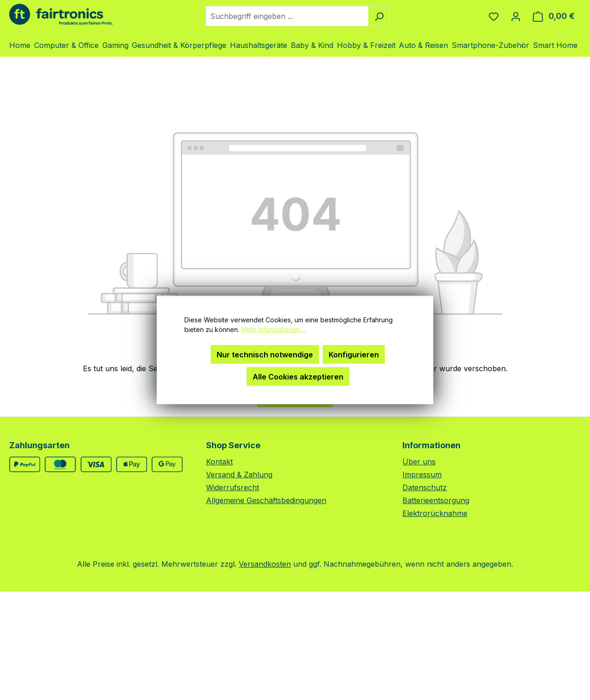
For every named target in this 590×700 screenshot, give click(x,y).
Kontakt (219, 462)
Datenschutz (425, 487)
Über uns (419, 462)
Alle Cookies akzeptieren (298, 377)
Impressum (422, 475)
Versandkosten (265, 564)
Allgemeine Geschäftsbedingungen (266, 500)
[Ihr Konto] (516, 16)
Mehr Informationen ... (274, 329)
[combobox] (287, 16)
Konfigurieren (354, 355)
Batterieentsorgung (436, 500)
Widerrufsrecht (233, 487)
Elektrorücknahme (435, 513)
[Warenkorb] (554, 16)
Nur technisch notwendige (265, 355)
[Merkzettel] (494, 16)
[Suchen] (379, 16)
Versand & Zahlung (239, 475)
